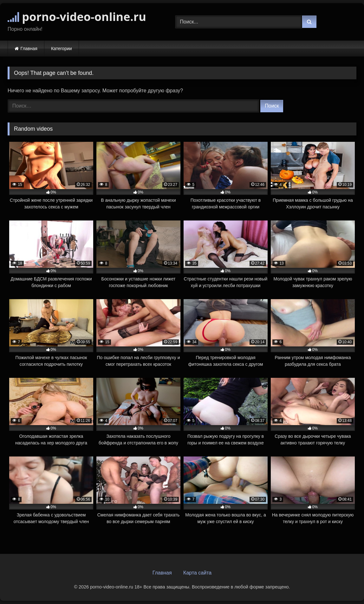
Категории (62, 49)
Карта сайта (197, 573)
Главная (29, 49)
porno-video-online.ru (77, 17)
